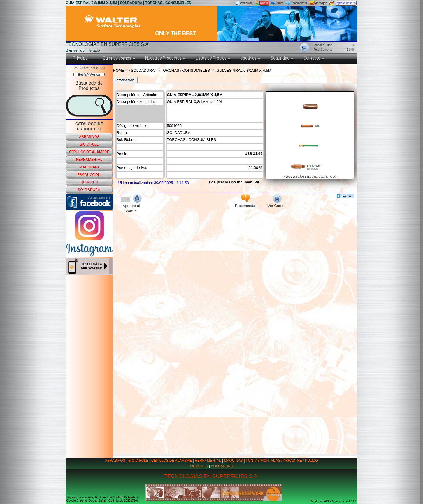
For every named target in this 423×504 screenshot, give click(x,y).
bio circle (89, 144)
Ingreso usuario (346, 3)
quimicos (89, 182)
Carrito (279, 3)
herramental (89, 159)
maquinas (89, 167)
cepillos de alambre (89, 152)
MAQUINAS (234, 461)
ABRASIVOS (115, 461)
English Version (89, 75)
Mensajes (321, 3)
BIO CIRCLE (138, 461)
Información (125, 80)
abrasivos (89, 137)
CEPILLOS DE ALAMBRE (172, 461)
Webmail (247, 3)
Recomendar (299, 3)
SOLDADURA (222, 466)
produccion (89, 175)
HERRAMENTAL (208, 461)
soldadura (89, 190)
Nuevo (265, 3)
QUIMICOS (199, 466)
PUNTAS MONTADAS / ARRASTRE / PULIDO (282, 461)
